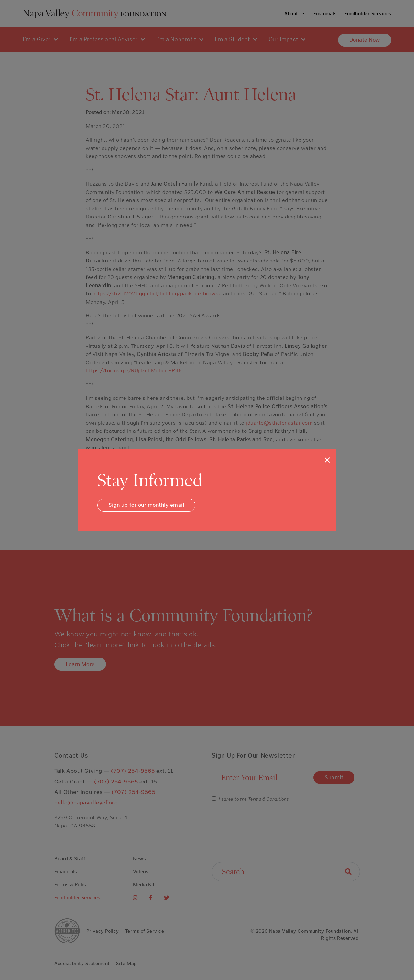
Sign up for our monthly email (147, 505)
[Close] (327, 460)
